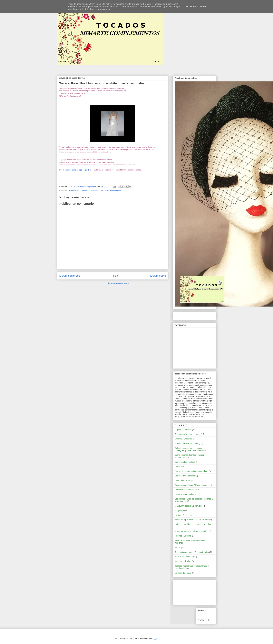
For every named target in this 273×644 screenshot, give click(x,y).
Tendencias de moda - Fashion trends (191, 552)
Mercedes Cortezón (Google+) (76, 170)
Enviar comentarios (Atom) (118, 283)
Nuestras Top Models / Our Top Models (192, 520)
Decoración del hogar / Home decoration (193, 485)
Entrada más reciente (70, 276)
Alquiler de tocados (183, 430)
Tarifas (178, 547)
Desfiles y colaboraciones (186, 490)
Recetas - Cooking (183, 536)
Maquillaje (179, 511)
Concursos (180, 467)
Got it (203, 7)
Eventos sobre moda (184, 494)
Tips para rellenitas (183, 561)
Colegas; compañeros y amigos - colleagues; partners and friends (189, 449)
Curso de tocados (183, 480)
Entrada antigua (158, 276)
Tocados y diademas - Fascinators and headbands (102, 190)
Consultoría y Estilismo (185, 476)
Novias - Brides (74, 190)
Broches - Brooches (184, 439)
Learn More (192, 7)
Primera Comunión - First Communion (191, 531)
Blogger (154, 638)
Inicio (115, 276)
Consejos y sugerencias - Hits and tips (192, 471)
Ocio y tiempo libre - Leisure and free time (193, 524)
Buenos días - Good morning (187, 443)
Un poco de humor (183, 573)
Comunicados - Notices (185, 462)
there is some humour (184, 557)
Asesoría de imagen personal (188, 434)
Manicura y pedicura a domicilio (189, 506)
